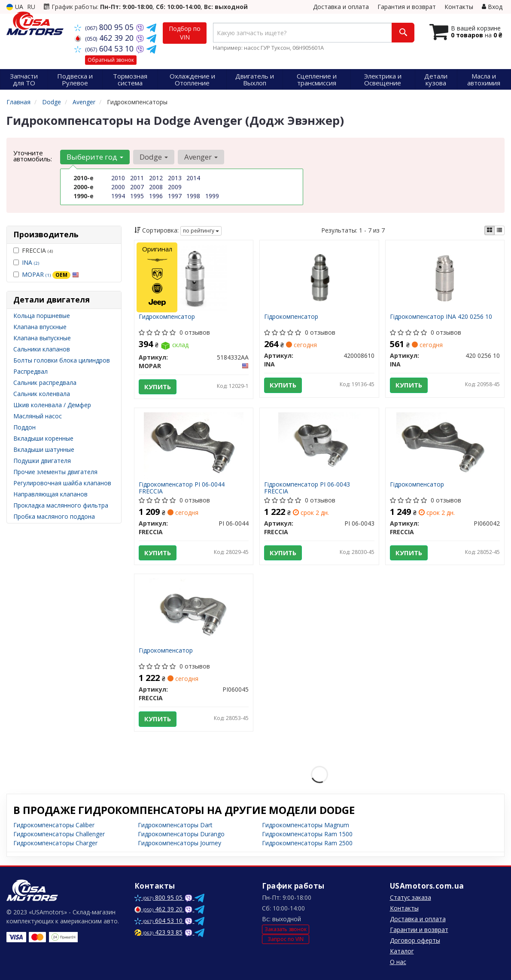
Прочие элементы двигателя (55, 472)
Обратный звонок (111, 60)
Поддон (24, 427)
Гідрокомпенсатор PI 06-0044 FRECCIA (182, 488)
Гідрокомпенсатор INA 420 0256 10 (441, 317)
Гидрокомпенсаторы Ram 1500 (307, 834)
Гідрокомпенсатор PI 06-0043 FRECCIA (307, 488)
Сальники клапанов (42, 349)
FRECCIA (33, 250)
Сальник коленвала (42, 394)
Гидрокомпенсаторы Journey (179, 843)
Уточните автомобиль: (33, 156)
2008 (156, 187)
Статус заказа (411, 897)
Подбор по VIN (185, 33)
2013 (175, 178)
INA (30, 262)
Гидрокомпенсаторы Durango (181, 834)
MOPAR (50, 274)
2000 (118, 187)
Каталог (402, 951)
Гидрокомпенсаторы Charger (55, 843)
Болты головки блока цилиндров (62, 360)
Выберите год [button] (95, 157)
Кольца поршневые (42, 316)
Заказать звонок (286, 929)
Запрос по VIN (286, 939)
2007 (137, 187)
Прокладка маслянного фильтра (61, 505)
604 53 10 (105, 48)
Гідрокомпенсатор (291, 317)
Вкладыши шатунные (44, 449)
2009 (175, 187)
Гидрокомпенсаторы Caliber (54, 825)
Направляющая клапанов (50, 494)
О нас (398, 962)
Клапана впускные (40, 327)
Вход (492, 7)
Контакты (459, 7)
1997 (175, 196)
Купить (158, 387)
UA (15, 7)
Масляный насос (38, 416)
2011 (137, 178)
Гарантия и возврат (407, 7)
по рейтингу (201, 231)
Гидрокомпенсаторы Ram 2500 (307, 843)
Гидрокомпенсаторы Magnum (306, 825)
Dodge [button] (154, 157)
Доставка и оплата (341, 7)
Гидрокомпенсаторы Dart (175, 825)
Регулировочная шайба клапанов (62, 483)
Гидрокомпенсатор (167, 317)
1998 (193, 196)
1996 (156, 196)
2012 (156, 178)
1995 (137, 196)
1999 (212, 196)
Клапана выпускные (42, 338)
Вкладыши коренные (43, 438)
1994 (118, 196)
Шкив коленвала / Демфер (52, 405)
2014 (193, 178)
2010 (118, 178)
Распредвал (30, 371)
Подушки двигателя (42, 461)
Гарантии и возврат (419, 930)
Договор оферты (415, 940)
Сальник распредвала (45, 383)
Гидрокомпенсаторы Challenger (59, 834)
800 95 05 (105, 27)
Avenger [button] (201, 157)
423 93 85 (158, 932)
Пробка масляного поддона (54, 516)
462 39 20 (105, 38)
